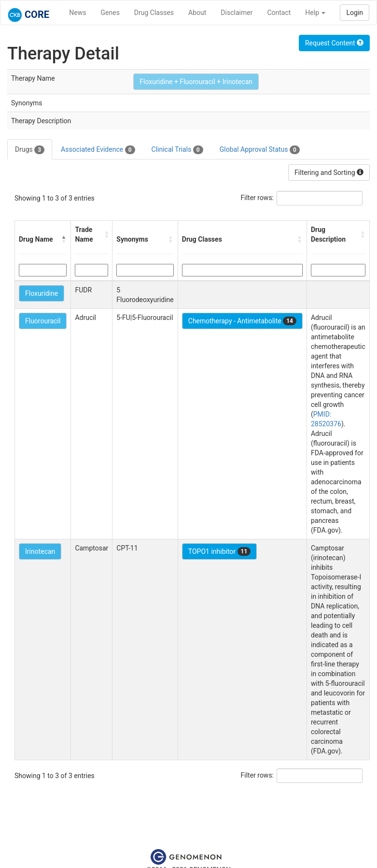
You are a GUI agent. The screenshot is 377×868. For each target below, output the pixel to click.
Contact (279, 13)
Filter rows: (258, 198)
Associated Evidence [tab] (98, 150)
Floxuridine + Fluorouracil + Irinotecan (196, 82)
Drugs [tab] (30, 150)
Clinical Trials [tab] (177, 150)
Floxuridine (42, 293)
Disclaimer (237, 13)
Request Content (334, 43)
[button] (64, 239)
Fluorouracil (43, 321)
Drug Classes (154, 13)
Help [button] (315, 13)
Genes (110, 13)
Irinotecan (40, 551)
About (197, 13)
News (77, 13)
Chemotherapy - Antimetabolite (242, 321)
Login (355, 13)
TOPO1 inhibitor (220, 551)
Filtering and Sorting (329, 173)
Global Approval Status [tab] (260, 150)
